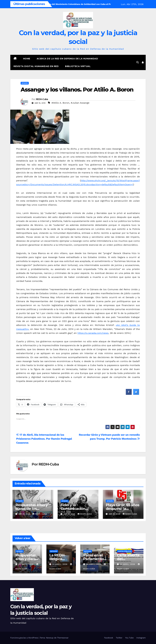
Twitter (119, 638)
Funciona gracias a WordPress (25, 638)
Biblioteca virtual (78, 66)
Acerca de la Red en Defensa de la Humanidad (67, 59)
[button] (138, 62)
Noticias (54, 551)
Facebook (109, 638)
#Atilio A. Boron (60, 103)
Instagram (141, 638)
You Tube (129, 638)
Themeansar (63, 638)
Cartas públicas (125, 551)
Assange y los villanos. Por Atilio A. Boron (77, 90)
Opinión (25, 83)
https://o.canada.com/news (93, 333)
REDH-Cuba (42, 99)
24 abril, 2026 (26, 564)
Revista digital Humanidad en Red (36, 66)
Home (27, 59)
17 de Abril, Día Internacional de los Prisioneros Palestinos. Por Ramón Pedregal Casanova (44, 439)
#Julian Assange (80, 103)
